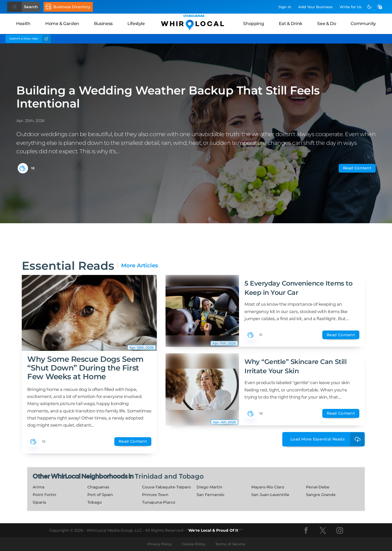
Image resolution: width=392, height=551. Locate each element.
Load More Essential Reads (328, 439)
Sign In (285, 7)
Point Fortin (45, 495)
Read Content (357, 168)
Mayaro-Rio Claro (268, 487)
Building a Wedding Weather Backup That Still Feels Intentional (168, 97)
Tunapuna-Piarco (159, 502)
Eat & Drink (291, 24)
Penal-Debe (318, 487)
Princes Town (155, 495)
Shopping (253, 24)
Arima (39, 487)
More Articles (140, 266)
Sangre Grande (321, 495)
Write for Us (351, 7)
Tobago (95, 502)
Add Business (316, 7)
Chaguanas (98, 487)
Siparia (39, 502)
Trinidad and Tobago (169, 476)
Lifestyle (136, 24)
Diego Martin (209, 487)
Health (23, 24)
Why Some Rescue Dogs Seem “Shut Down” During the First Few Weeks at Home (85, 368)
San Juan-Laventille (270, 495)
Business (103, 24)
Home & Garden (62, 24)
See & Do (327, 24)
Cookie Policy (194, 544)
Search (31, 7)
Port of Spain (100, 495)
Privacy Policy (160, 544)
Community (363, 24)
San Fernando (210, 495)
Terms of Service (230, 544)
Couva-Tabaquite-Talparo (166, 487)
